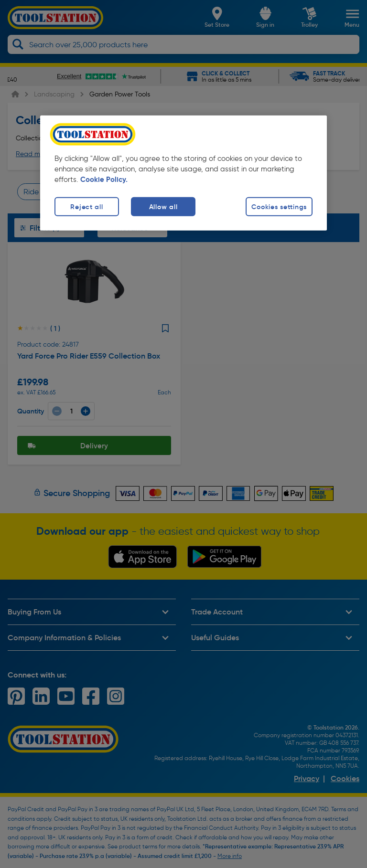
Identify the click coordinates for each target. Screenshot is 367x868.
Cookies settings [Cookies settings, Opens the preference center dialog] (279, 206)
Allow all (163, 206)
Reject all (86, 206)
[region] (183, 173)
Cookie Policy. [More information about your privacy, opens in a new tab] (104, 179)
